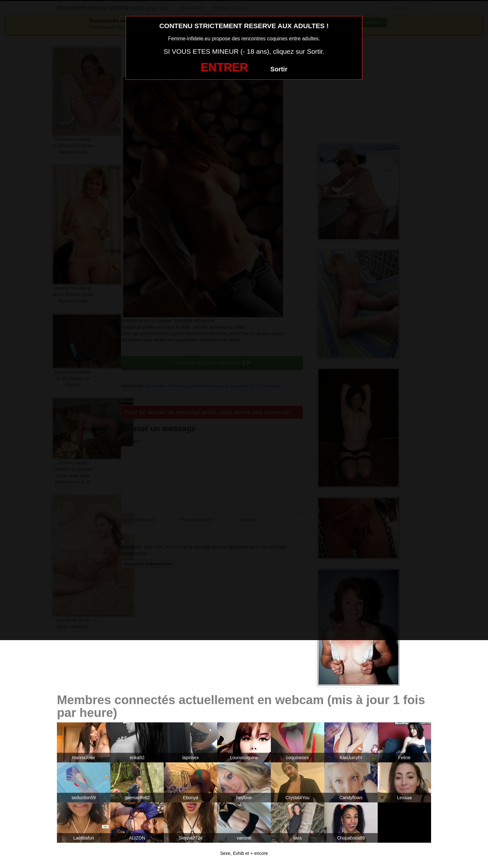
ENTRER (224, 67)
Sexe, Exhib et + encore (244, 853)
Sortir (279, 69)
